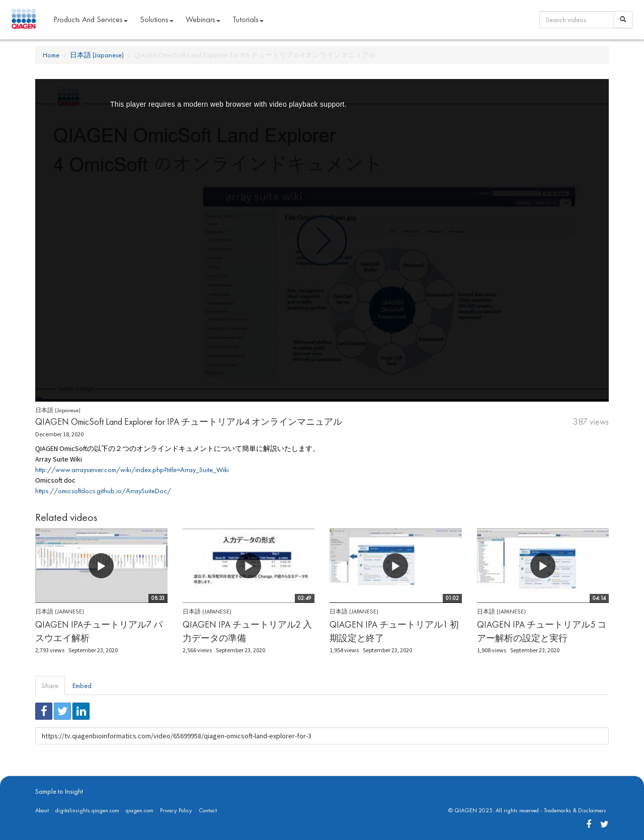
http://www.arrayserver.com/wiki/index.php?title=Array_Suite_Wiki (132, 470)
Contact (208, 810)
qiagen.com (140, 810)
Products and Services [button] (91, 19)
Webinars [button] (203, 19)
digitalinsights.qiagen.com (87, 810)
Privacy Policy (176, 810)
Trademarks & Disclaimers (575, 810)
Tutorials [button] (248, 19)
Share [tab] (50, 685)
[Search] (623, 20)
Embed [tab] (82, 685)
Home (51, 55)
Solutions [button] (157, 19)
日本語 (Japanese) (97, 55)
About (42, 810)
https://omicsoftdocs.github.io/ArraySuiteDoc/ (103, 491)
